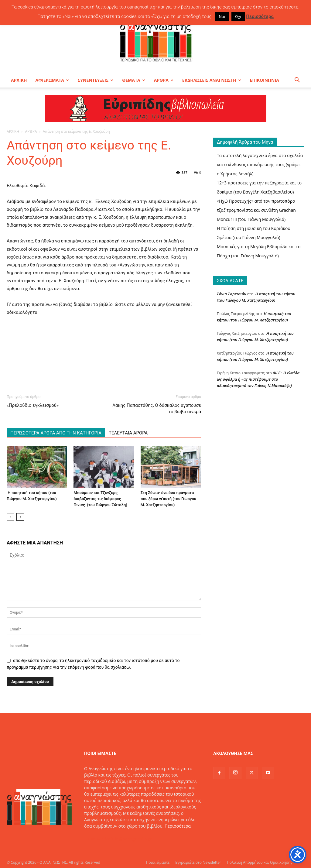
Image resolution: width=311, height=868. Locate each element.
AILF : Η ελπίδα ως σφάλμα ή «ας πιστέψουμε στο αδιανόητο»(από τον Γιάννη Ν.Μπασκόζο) (258, 379)
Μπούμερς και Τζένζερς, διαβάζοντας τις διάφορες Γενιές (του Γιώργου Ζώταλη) (100, 499)
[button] (297, 81)
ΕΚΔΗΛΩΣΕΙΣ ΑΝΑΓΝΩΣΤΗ (212, 80)
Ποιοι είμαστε (158, 862)
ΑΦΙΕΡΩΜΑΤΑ (52, 80)
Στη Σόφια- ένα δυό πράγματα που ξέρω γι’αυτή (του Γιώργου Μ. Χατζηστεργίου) (168, 499)
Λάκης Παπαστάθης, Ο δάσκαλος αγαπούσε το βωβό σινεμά (157, 408)
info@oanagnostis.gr (132, 839)
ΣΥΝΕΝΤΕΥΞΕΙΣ (96, 80)
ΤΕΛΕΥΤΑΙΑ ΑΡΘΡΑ (128, 433)
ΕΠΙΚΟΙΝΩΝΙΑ (265, 80)
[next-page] (20, 517)
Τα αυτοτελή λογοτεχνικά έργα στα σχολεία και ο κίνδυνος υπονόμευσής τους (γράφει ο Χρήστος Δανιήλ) (260, 165)
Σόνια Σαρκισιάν (232, 294)
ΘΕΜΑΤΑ (134, 80)
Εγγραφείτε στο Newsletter (198, 862)
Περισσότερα (178, 826)
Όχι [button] (238, 17)
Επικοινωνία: (98, 839)
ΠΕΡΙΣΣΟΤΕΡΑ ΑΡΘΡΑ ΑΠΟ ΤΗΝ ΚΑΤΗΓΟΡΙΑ (56, 433)
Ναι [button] (222, 17)
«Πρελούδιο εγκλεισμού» (33, 405)
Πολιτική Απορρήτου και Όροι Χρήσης (260, 862)
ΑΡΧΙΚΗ (19, 80)
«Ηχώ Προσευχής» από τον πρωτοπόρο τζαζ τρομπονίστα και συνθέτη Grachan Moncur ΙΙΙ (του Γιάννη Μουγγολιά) (256, 210)
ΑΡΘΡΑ (164, 80)
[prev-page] (10, 517)
